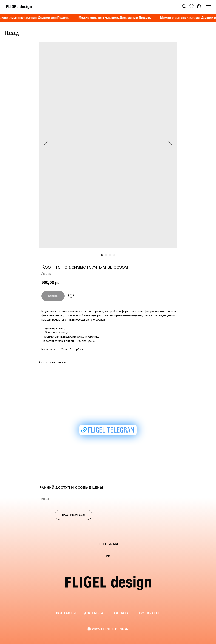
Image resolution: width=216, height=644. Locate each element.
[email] (74, 499)
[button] (184, 6)
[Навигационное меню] (209, 7)
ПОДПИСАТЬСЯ (74, 515)
